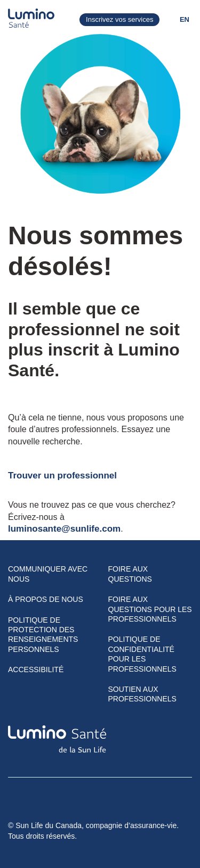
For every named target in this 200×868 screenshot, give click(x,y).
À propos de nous (46, 599)
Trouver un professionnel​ (62, 476)
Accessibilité (36, 669)
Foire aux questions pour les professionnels (150, 609)
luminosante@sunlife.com (64, 529)
